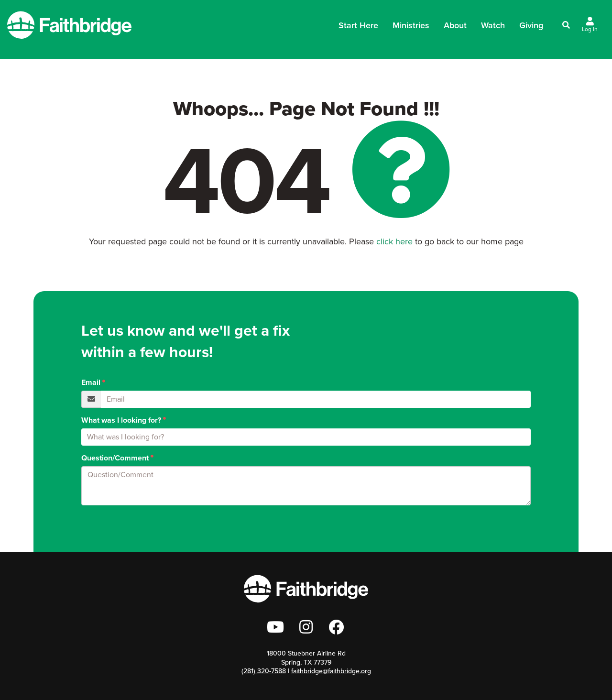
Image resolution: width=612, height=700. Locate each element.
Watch (493, 25)
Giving (531, 25)
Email (91, 383)
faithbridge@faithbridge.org (331, 671)
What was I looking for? (121, 420)
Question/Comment (115, 458)
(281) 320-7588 (264, 671)
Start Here (358, 28)
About (455, 28)
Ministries (411, 28)
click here (394, 241)
